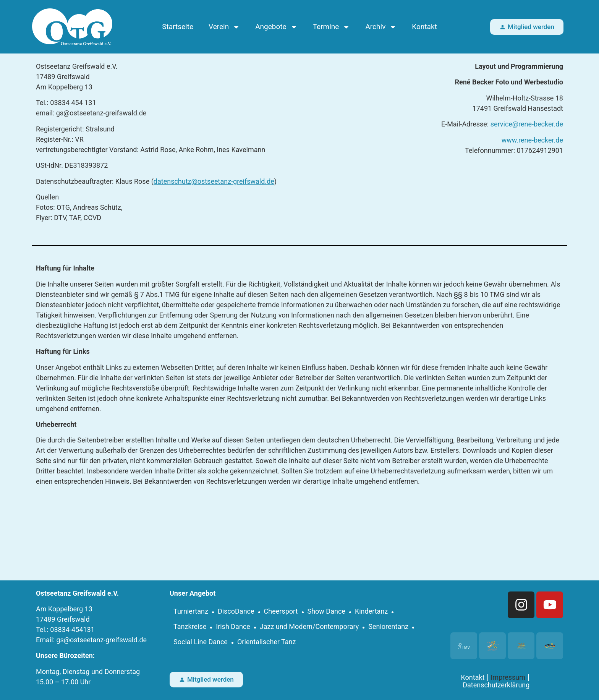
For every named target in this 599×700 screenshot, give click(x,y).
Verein (224, 27)
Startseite (178, 27)
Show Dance (326, 611)
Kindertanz (371, 611)
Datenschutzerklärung (496, 685)
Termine (332, 27)
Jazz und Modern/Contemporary (309, 626)
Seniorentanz (388, 626)
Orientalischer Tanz (267, 642)
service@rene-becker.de (527, 124)
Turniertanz (191, 611)
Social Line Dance (201, 642)
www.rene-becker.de (532, 140)
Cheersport (281, 611)
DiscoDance (236, 611)
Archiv (381, 27)
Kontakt (424, 27)
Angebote (276, 27)
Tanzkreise (190, 626)
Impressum (508, 677)
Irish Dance (233, 626)
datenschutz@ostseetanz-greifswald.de (214, 181)
